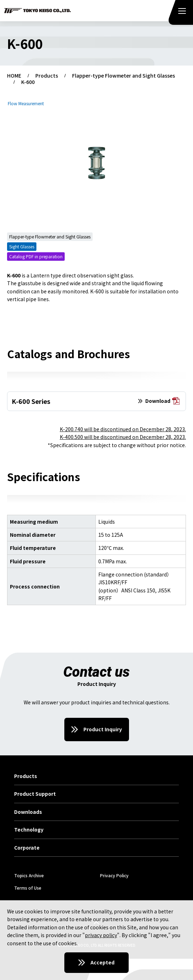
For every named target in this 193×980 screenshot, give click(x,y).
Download (162, 401)
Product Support (35, 794)
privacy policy (101, 935)
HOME (14, 76)
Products (47, 76)
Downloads (28, 812)
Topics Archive (29, 875)
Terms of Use (28, 888)
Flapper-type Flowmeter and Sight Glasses (124, 76)
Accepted (103, 962)
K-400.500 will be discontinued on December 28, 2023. (123, 437)
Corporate (27, 848)
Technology (29, 830)
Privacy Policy (114, 875)
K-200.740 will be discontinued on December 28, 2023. (123, 429)
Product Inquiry (103, 729)
